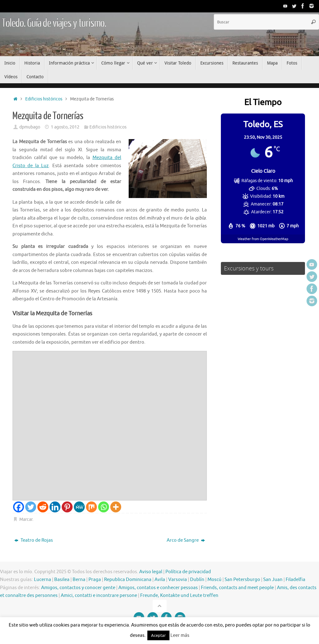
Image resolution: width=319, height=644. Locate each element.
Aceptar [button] (158, 635)
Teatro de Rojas (34, 540)
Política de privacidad (188, 572)
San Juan (273, 580)
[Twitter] (31, 507)
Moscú (214, 580)
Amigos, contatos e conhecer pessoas (158, 588)
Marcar (26, 519)
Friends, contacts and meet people (237, 588)
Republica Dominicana (128, 580)
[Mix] (91, 507)
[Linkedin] (55, 507)
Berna (79, 580)
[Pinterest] (67, 507)
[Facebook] (19, 507)
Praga (95, 580)
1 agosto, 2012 (65, 127)
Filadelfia (295, 580)
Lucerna (43, 580)
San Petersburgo (242, 580)
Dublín (197, 580)
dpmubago (30, 127)
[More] (116, 507)
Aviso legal (151, 572)
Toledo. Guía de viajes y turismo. (54, 23)
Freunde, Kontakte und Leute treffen (179, 596)
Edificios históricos (44, 99)
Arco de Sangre (186, 540)
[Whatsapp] (104, 507)
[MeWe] (79, 507)
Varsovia (178, 580)
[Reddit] (43, 507)
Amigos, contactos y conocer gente (78, 588)
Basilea (62, 580)
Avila (160, 580)
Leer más (180, 635)
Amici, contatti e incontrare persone (99, 596)
